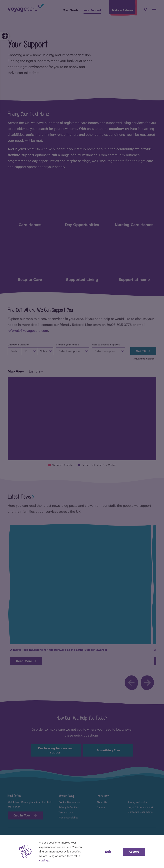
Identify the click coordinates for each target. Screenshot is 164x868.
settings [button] (44, 861)
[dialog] (82, 434)
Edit (108, 852)
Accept (134, 852)
